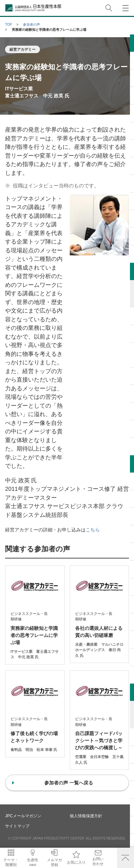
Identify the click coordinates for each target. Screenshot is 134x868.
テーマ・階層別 (12, 862)
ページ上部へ (126, 858)
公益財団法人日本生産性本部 (33, 8)
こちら (93, 530)
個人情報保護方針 (86, 816)
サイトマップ (17, 826)
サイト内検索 (109, 8)
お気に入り (82, 862)
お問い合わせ (105, 861)
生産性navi (35, 862)
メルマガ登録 (59, 862)
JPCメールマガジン (23, 816)
